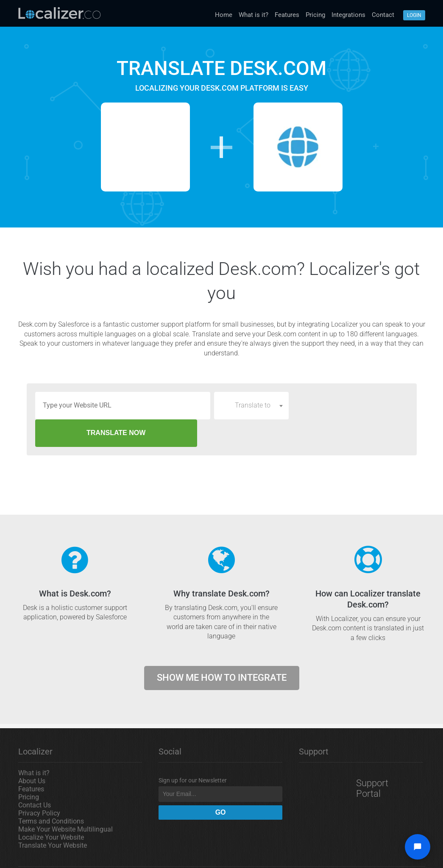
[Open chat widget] (418, 847)
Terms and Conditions (51, 794)
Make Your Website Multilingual (65, 802)
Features (287, 15)
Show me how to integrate (222, 650)
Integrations (348, 15)
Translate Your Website (53, 818)
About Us (32, 753)
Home (224, 15)
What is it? (254, 15)
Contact (383, 15)
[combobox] (251, 405)
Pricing (315, 15)
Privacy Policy (39, 786)
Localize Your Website (51, 810)
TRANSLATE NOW (350, 405)
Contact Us (35, 778)
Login (414, 15)
